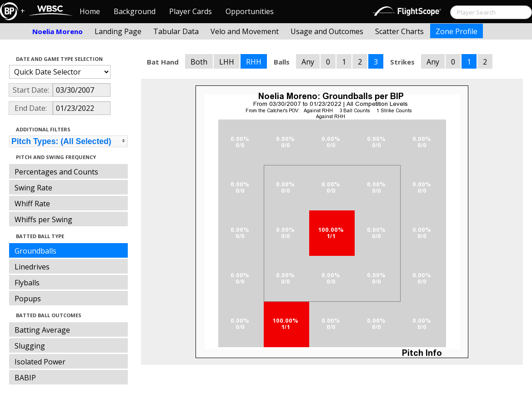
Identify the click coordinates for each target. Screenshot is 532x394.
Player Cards (191, 11)
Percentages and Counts (56, 172)
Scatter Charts (399, 31)
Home (90, 11)
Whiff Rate (32, 204)
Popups (28, 299)
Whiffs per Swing (43, 219)
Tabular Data (176, 31)
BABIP (25, 378)
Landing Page (118, 31)
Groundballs (35, 251)
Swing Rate (33, 188)
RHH (254, 62)
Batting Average (42, 330)
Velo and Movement (245, 31)
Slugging (30, 346)
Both (199, 62)
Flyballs (27, 283)
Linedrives (32, 267)
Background (135, 11)
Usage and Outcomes (327, 31)
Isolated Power (40, 362)
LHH (227, 62)
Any (308, 62)
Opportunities (250, 11)
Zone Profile (457, 31)
